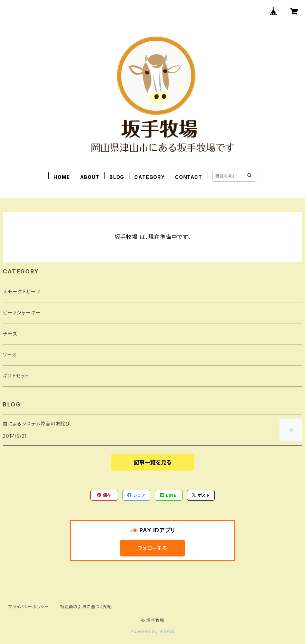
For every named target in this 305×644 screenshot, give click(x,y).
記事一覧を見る (152, 462)
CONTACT (189, 177)
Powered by (152, 631)
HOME (62, 177)
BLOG (117, 177)
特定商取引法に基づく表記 (86, 607)
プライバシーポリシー (29, 607)
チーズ (10, 334)
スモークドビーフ (21, 291)
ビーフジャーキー (22, 313)
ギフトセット (16, 376)
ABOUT (90, 177)
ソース (10, 355)
